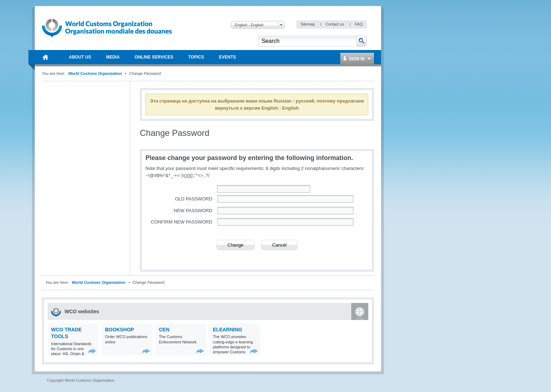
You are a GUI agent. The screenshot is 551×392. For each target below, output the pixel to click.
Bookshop (120, 330)
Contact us (335, 24)
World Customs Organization (95, 73)
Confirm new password (181, 222)
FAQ (359, 24)
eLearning (227, 330)
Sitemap (308, 24)
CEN (164, 330)
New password (193, 211)
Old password (194, 199)
